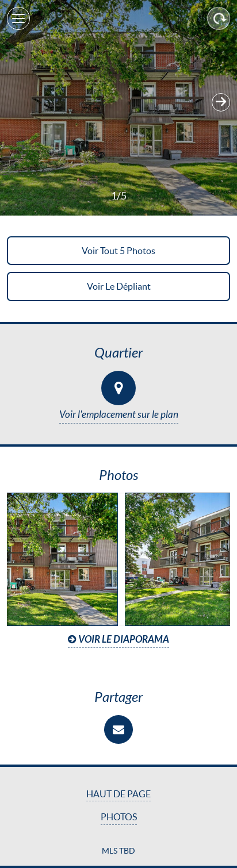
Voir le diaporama (118, 640)
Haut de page (118, 794)
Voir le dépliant (119, 286)
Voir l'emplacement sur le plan (119, 415)
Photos (119, 817)
